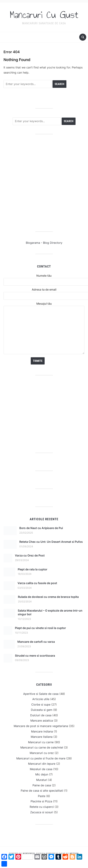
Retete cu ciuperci (42, 807)
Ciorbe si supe (41, 705)
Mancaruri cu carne (41, 742)
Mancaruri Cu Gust (44, 15)
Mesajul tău (44, 328)
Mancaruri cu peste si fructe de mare (41, 758)
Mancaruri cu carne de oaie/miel (42, 747)
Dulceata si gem (42, 710)
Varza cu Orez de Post (30, 555)
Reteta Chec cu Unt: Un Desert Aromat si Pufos (51, 542)
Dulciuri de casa (41, 715)
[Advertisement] (40, 183)
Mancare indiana (42, 731)
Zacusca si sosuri (42, 812)
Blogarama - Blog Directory (44, 243)
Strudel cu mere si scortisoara (35, 656)
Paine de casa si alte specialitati (42, 791)
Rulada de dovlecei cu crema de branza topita (48, 597)
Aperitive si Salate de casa (41, 694)
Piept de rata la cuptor (32, 569)
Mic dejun (42, 774)
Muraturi (42, 780)
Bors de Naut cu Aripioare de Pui (41, 528)
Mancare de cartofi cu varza (36, 642)
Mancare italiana (42, 737)
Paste (42, 796)
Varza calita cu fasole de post (37, 583)
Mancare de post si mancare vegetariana (41, 726)
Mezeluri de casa (41, 769)
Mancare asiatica (42, 721)
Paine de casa (42, 785)
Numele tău (44, 279)
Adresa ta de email (44, 293)
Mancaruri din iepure (42, 764)
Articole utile (41, 699)
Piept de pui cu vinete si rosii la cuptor (40, 628)
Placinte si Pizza (41, 801)
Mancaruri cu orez (42, 753)
